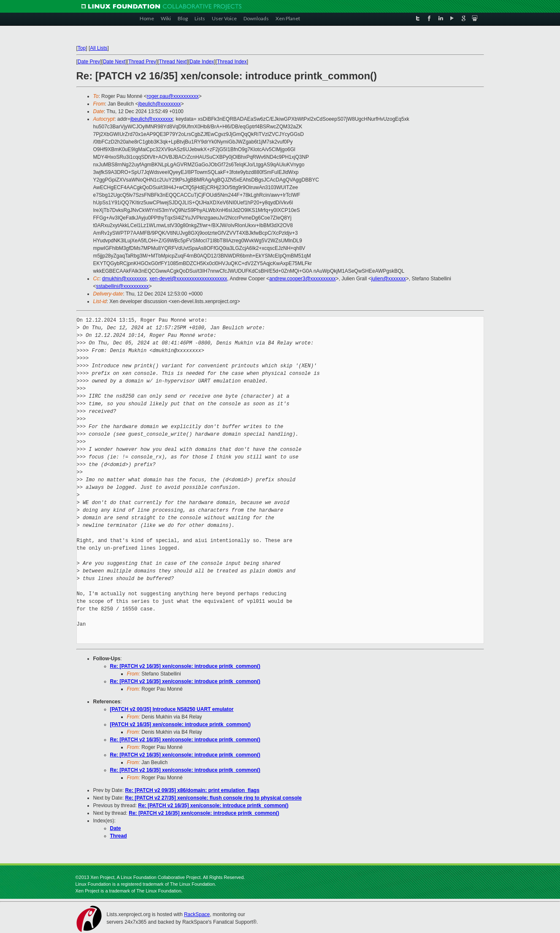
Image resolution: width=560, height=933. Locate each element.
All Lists (99, 48)
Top (82, 48)
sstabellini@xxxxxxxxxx (123, 286)
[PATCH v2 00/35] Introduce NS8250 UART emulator (172, 709)
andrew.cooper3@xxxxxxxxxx (303, 279)
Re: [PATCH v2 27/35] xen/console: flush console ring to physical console (214, 798)
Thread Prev (142, 62)
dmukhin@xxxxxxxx (124, 279)
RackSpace (197, 914)
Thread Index (232, 62)
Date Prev (89, 62)
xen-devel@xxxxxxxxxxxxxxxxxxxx (188, 279)
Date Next (114, 62)
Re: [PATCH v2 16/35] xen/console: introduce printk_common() (185, 666)
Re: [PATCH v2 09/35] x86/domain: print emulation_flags (192, 790)
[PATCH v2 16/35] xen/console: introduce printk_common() (181, 724)
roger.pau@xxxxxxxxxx (173, 96)
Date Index (202, 62)
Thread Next (173, 62)
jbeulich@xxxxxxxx (160, 104)
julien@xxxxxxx (389, 279)
